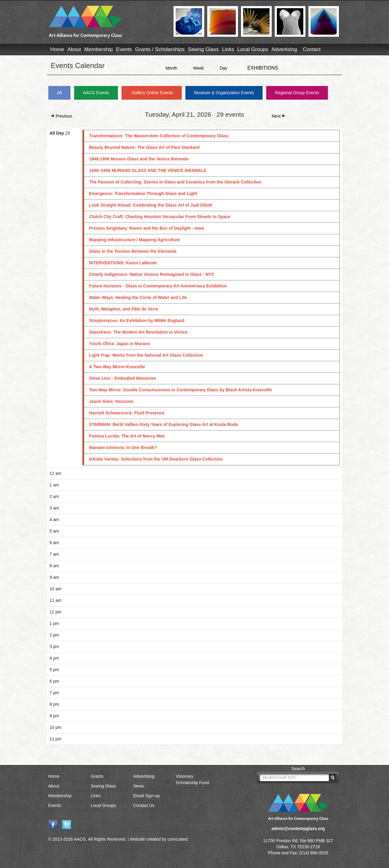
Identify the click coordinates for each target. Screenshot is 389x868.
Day (224, 68)
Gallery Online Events (152, 93)
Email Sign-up (147, 796)
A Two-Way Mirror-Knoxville (117, 367)
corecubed (177, 839)
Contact (312, 49)
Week (198, 68)
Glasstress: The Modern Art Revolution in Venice (138, 332)
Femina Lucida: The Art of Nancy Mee (127, 436)
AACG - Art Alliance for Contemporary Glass (107, 22)
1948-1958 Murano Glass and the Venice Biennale (139, 159)
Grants (97, 776)
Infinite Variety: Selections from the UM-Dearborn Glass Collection (156, 459)
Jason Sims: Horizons (111, 401)
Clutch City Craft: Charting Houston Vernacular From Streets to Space (160, 217)
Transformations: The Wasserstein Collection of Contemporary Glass (159, 136)
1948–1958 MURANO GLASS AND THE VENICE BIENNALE (148, 170)
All (60, 93)
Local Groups (253, 49)
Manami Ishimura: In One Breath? (123, 448)
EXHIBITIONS (263, 68)
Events (124, 49)
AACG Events (96, 93)
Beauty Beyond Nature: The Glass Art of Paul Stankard (144, 147)
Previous (61, 116)
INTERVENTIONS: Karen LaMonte (123, 263)
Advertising (284, 49)
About (74, 49)
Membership (98, 49)
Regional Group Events (297, 93)
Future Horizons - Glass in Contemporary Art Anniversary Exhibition (158, 286)
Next (279, 116)
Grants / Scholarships (160, 49)
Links (228, 49)
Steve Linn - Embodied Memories (122, 378)
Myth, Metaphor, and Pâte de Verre (124, 309)
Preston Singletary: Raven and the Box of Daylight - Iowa (146, 228)
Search (298, 769)
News (139, 786)
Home (57, 49)
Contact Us (144, 805)
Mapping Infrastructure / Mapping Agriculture (135, 240)
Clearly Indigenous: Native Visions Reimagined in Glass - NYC (152, 274)
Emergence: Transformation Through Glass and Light (143, 194)
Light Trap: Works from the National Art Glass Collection (146, 355)
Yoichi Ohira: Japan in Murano (120, 344)
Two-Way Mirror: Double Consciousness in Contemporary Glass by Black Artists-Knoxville (181, 390)
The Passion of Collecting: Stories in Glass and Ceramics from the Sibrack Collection (175, 182)
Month (171, 68)
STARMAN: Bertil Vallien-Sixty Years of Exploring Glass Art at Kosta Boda (164, 424)
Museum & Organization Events (224, 93)
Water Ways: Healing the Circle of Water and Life (138, 297)
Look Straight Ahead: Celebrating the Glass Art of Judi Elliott (151, 205)
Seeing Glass (203, 49)
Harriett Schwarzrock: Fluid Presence (127, 413)
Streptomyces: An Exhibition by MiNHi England (137, 321)
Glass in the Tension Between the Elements (133, 251)
